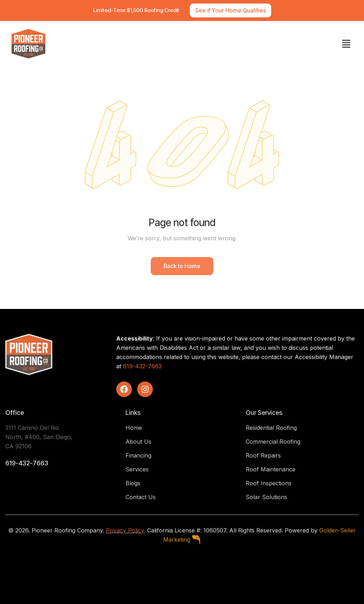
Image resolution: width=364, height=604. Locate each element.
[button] (346, 44)
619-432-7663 (142, 366)
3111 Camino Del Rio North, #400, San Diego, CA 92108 (39, 437)
